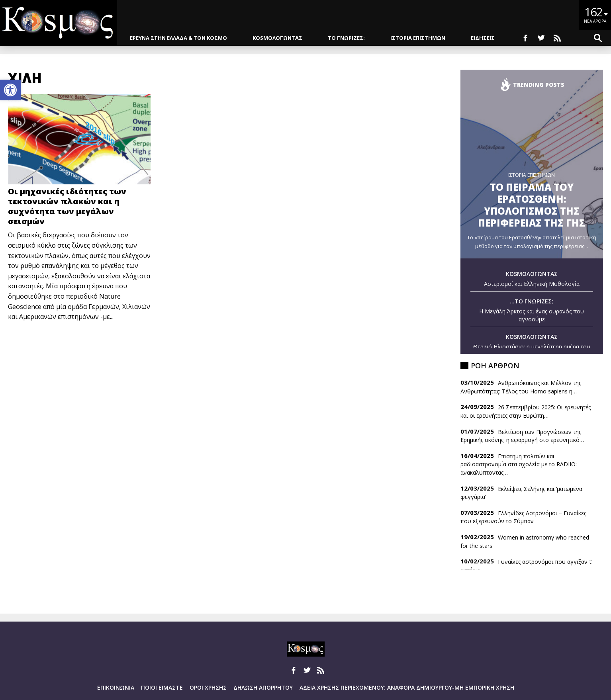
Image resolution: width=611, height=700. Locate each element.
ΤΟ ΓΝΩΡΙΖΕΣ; (346, 38)
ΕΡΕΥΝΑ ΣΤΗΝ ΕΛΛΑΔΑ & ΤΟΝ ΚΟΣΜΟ (178, 38)
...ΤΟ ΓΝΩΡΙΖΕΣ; (532, 301)
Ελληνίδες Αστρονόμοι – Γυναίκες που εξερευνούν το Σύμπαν (523, 517)
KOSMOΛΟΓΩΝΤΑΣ (277, 38)
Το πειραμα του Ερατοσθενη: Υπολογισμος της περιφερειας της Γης (532, 205)
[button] (10, 90)
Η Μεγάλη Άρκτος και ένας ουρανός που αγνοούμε (532, 315)
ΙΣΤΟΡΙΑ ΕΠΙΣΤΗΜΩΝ (418, 38)
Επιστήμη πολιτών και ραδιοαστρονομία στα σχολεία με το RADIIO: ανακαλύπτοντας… (519, 464)
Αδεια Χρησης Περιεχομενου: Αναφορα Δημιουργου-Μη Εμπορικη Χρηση (407, 687)
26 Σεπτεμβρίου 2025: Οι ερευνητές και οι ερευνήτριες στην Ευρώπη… (526, 411)
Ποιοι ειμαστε (162, 687)
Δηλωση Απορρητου (263, 687)
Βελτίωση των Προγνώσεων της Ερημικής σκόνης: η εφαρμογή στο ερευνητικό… (522, 436)
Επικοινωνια (116, 687)
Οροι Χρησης (208, 687)
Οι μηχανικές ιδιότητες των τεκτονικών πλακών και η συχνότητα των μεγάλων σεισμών (67, 206)
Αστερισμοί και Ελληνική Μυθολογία (532, 284)
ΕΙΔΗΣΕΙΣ (483, 38)
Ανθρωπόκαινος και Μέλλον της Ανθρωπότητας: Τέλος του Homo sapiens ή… (521, 387)
